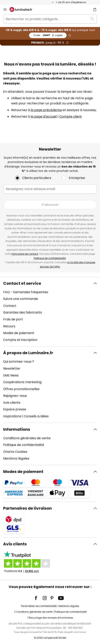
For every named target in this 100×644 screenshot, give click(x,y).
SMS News (11, 375)
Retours (9, 326)
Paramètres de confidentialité (39, 606)
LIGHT (48, 35)
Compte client (71, 117)
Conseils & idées (36, 416)
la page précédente (46, 110)
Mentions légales (16, 458)
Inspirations (12, 416)
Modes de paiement (19, 333)
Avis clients (12, 403)
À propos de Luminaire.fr (28, 353)
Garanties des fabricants (23, 312)
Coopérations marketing (22, 382)
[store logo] (23, 9)
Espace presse (15, 409)
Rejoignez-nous (15, 396)
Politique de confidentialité (50, 258)
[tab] (50, 312)
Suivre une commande (21, 299)
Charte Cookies (15, 452)
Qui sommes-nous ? (19, 362)
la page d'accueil (44, 117)
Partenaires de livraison (27, 508)
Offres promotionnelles (21, 389)
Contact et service (22, 283)
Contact (10, 306)
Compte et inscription (20, 340)
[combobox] (50, 19)
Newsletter (12, 368)
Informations (17, 429)
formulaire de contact (25, 254)
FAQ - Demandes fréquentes (26, 292)
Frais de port (13, 319)
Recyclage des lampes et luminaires (51, 618)
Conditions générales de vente (27, 438)
